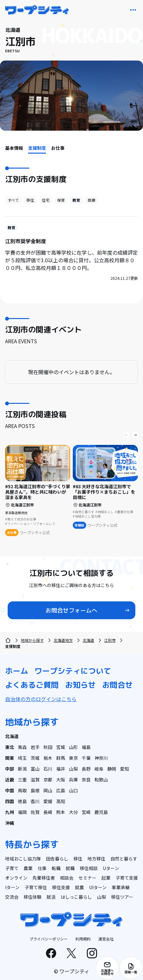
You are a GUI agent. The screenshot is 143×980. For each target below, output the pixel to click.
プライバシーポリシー (49, 939)
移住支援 (61, 887)
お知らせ (80, 685)
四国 (10, 801)
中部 (10, 769)
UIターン (98, 887)
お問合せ (117, 685)
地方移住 (96, 859)
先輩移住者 (44, 878)
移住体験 (33, 897)
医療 (92, 200)
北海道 (88, 640)
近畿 (10, 780)
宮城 (61, 747)
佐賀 (35, 812)
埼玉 (22, 758)
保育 (61, 200)
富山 (35, 769)
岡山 (48, 790)
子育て (12, 868)
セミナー (87, 878)
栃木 (48, 758)
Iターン (12, 887)
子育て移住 (36, 887)
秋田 (48, 747)
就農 (79, 887)
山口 (73, 790)
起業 (106, 878)
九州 (10, 812)
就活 (51, 897)
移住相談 (89, 868)
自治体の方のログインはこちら (41, 699)
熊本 (61, 812)
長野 (86, 769)
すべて (13, 200)
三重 (22, 780)
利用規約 (83, 939)
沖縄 (10, 823)
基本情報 (14, 148)
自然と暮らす (124, 859)
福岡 (22, 812)
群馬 (61, 758)
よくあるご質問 (32, 685)
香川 (35, 801)
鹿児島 (101, 812)
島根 (35, 790)
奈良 (86, 780)
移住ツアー (122, 897)
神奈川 (101, 758)
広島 (61, 790)
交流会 (12, 897)
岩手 (35, 747)
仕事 (42, 868)
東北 (10, 747)
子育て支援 (127, 878)
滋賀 (35, 780)
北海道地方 (63, 640)
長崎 (48, 812)
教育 (76, 200)
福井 (61, 769)
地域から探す (32, 640)
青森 (22, 747)
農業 (28, 868)
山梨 (73, 769)
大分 (73, 812)
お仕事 (58, 148)
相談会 (67, 878)
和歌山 (101, 780)
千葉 (86, 758)
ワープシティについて (73, 671)
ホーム (17, 671)
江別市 (110, 640)
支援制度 (37, 148)
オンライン (16, 878)
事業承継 (121, 887)
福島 (86, 747)
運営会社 (106, 939)
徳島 (22, 801)
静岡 (112, 769)
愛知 (124, 769)
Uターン (111, 868)
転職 (56, 868)
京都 (48, 780)
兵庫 (73, 780)
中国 (10, 790)
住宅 (46, 200)
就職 (70, 868)
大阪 (61, 780)
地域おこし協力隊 (23, 859)
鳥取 (22, 790)
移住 (30, 200)
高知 (61, 801)
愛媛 (48, 801)
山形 (73, 747)
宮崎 (86, 812)
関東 (10, 758)
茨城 (35, 758)
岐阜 (99, 769)
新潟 (22, 769)
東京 (73, 758)
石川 (48, 769)
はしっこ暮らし (76, 897)
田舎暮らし (57, 859)
